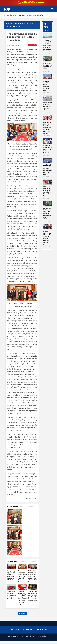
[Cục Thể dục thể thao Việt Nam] (7, 9)
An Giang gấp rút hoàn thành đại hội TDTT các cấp (48, 106)
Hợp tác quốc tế (33, 45)
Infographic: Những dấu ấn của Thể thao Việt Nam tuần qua (47, 149)
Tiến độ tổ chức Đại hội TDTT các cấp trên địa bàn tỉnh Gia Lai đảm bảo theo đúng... (47, 46)
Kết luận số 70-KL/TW (16, 629)
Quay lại (22, 614)
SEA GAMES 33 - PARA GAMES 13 (38, 629)
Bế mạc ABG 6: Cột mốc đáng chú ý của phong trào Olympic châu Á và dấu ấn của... (47, 214)
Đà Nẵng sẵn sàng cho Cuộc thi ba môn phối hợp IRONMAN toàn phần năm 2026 (47, 128)
